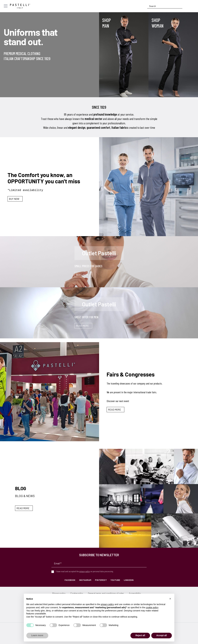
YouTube (115, 580)
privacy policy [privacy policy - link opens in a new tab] (107, 604)
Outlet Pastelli (99, 253)
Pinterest (101, 580)
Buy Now (14, 199)
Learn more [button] (37, 635)
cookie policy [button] (152, 607)
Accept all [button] (161, 635)
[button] (170, 599)
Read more (115, 409)
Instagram (85, 580)
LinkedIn (129, 580)
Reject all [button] (140, 635)
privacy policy (85, 571)
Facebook (70, 580)
